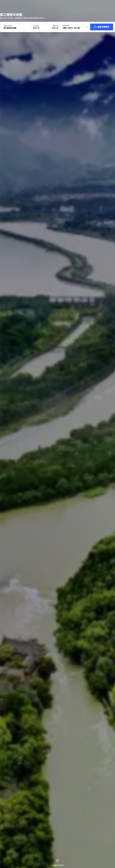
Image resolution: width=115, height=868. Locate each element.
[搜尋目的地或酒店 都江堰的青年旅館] (16, 27)
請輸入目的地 (8, 26)
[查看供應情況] (102, 27)
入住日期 (36, 26)
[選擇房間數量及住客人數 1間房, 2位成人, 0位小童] (75, 27)
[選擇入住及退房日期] (38, 27)
